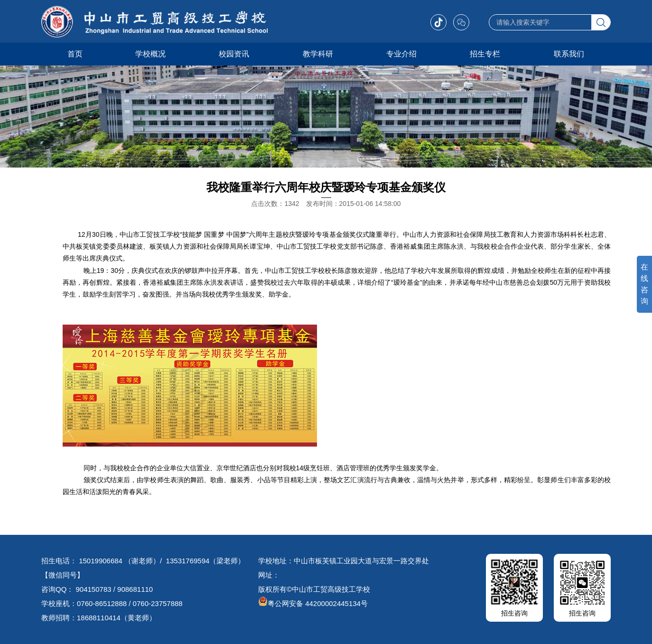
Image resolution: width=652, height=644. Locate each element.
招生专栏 (485, 54)
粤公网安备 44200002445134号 (313, 603)
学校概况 (150, 54)
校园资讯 (234, 54)
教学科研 (318, 54)
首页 (75, 54)
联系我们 (569, 54)
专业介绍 (401, 54)
